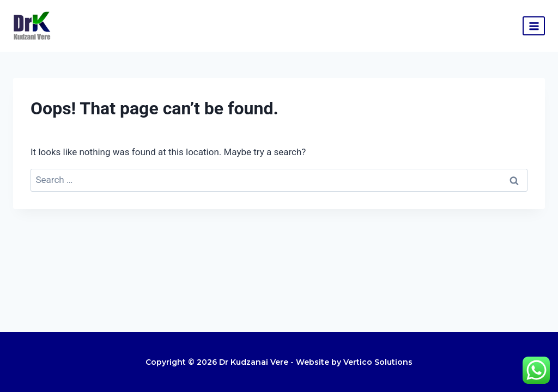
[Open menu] (534, 26)
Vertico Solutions (378, 362)
